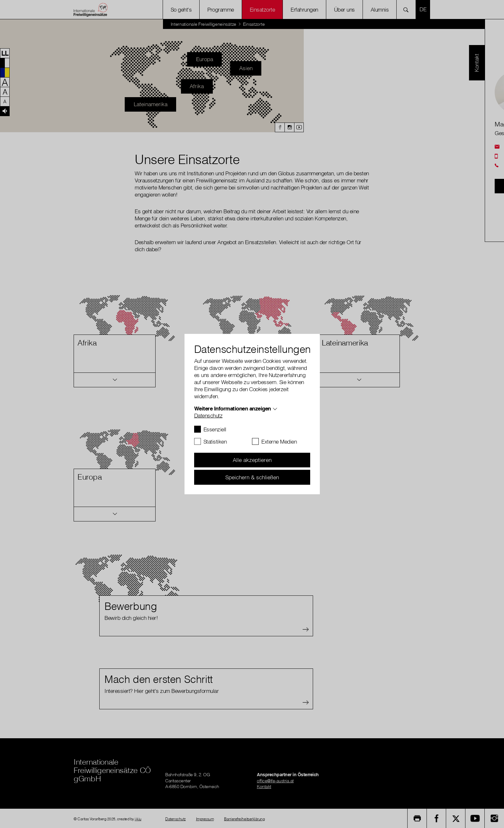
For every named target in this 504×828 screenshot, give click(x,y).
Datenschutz (208, 415)
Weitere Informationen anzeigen (233, 408)
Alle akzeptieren (252, 460)
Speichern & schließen (252, 477)
